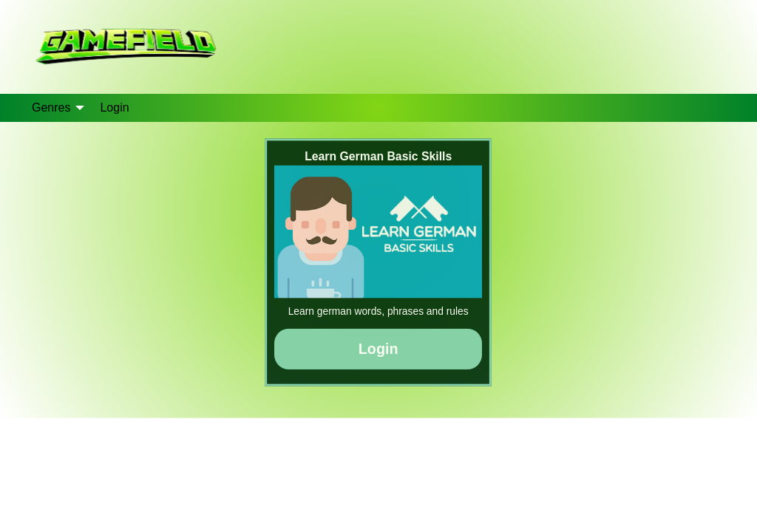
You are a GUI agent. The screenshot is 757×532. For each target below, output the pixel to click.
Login (114, 108)
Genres (51, 108)
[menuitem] (54, 108)
